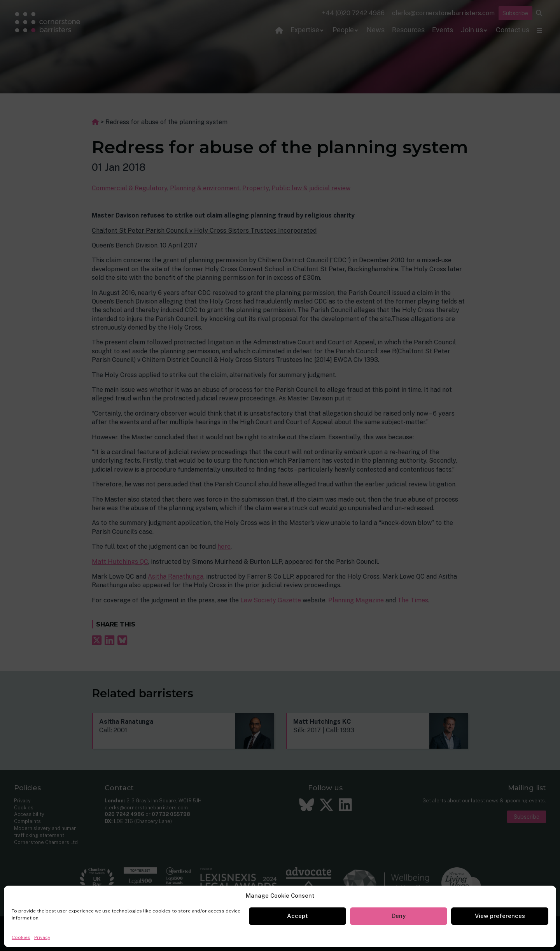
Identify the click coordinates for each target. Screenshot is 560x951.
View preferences (500, 916)
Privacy (42, 937)
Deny (399, 916)
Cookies (21, 937)
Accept (297, 916)
